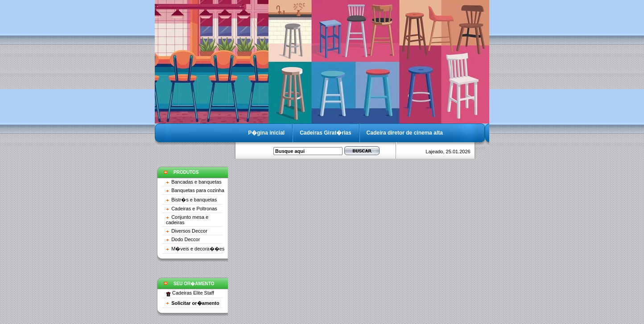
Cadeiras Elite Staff (193, 293)
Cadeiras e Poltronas (194, 209)
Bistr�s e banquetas (194, 200)
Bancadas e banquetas (196, 182)
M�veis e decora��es (198, 249)
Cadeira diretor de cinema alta (405, 133)
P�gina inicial (266, 133)
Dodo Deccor (186, 239)
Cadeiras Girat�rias (325, 133)
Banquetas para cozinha (198, 190)
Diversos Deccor (189, 231)
